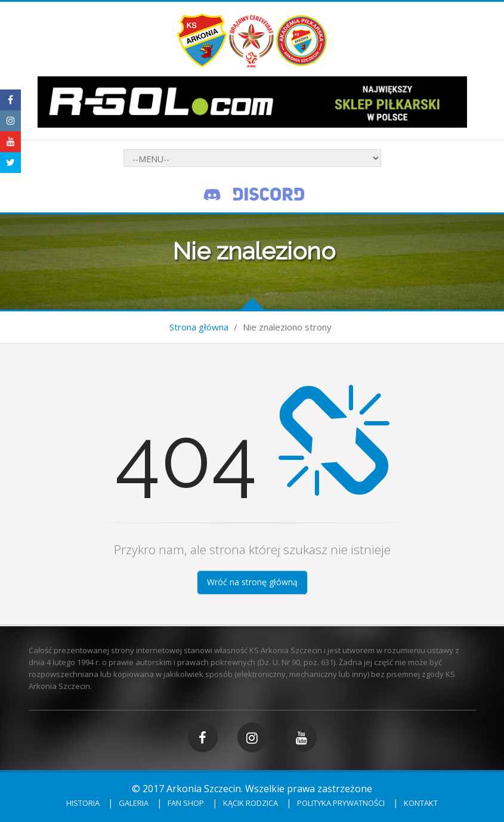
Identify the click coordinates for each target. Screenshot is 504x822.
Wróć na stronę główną (252, 582)
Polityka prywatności (341, 803)
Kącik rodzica (251, 803)
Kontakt (421, 803)
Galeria (134, 803)
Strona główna (199, 327)
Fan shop (186, 803)
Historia (83, 803)
